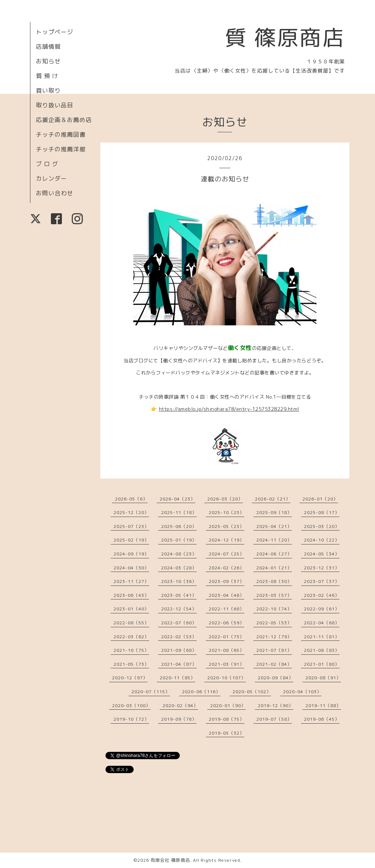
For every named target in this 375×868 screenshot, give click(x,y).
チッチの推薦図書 (61, 134)
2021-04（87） (179, 664)
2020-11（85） (177, 678)
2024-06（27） (274, 554)
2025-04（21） (274, 526)
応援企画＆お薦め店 (64, 120)
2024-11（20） (274, 540)
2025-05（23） (227, 526)
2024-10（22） (322, 540)
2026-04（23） (177, 499)
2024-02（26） (227, 568)
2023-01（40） (131, 609)
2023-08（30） (274, 581)
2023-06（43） (131, 595)
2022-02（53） (179, 637)
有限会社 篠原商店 (170, 860)
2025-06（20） (179, 526)
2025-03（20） (322, 526)
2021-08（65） (227, 650)
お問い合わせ (55, 193)
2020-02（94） (180, 706)
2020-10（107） (227, 678)
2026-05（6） (131, 499)
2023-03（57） (274, 595)
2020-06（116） (201, 692)
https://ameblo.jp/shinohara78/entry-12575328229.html (229, 409)
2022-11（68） (227, 609)
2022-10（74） (274, 609)
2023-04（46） (227, 595)
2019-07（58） (274, 719)
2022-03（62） (131, 637)
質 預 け (47, 76)
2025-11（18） (179, 512)
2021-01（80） (322, 664)
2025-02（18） (131, 540)
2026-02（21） (273, 499)
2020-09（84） (276, 678)
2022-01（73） (227, 637)
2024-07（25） (227, 554)
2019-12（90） (276, 706)
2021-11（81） (322, 637)
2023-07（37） (322, 581)
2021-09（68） (179, 650)
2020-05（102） (252, 692)
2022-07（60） (179, 623)
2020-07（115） (151, 692)
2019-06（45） (322, 719)
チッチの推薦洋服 (61, 149)
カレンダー (51, 178)
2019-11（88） (323, 706)
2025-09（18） (274, 512)
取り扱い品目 (55, 105)
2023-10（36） (179, 581)
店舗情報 (48, 47)
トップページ (55, 32)
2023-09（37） (227, 581)
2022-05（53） (274, 623)
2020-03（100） (131, 706)
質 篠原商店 (285, 37)
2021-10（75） (131, 650)
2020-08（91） (323, 678)
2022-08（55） (131, 623)
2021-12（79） (274, 637)
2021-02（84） (274, 664)
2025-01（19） (179, 540)
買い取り (48, 91)
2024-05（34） (322, 554)
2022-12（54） (179, 609)
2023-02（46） (322, 595)
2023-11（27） (131, 581)
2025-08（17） (322, 512)
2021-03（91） (227, 664)
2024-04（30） (131, 568)
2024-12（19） (227, 540)
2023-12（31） (322, 568)
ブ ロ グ (47, 164)
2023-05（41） (179, 595)
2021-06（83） (322, 650)
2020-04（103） (302, 692)
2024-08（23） (179, 554)
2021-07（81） (274, 650)
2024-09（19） (131, 554)
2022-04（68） (322, 623)
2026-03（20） (225, 499)
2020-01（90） (228, 706)
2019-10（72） (131, 719)
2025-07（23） (131, 526)
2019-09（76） (179, 719)
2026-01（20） (320, 499)
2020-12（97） (130, 678)
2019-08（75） (227, 719)
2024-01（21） (274, 568)
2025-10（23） (227, 512)
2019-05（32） (227, 733)
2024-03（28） (179, 568)
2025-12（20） (131, 512)
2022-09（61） (322, 609)
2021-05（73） (131, 664)
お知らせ (48, 61)
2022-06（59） (227, 623)
